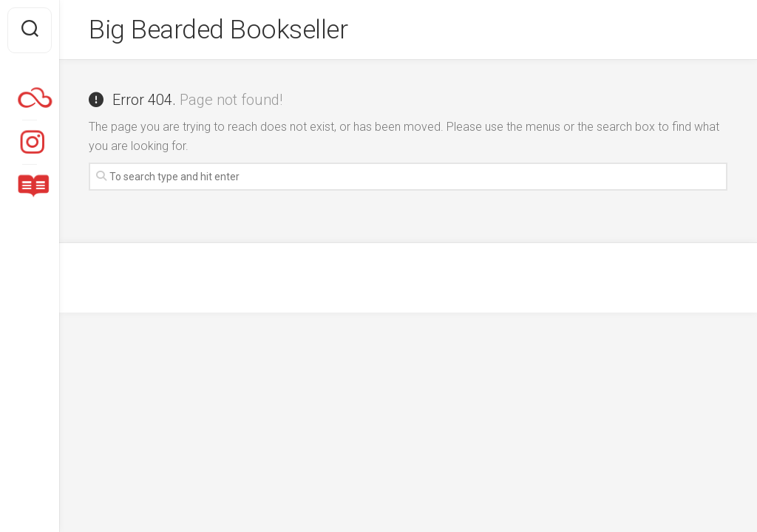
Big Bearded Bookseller (220, 30)
